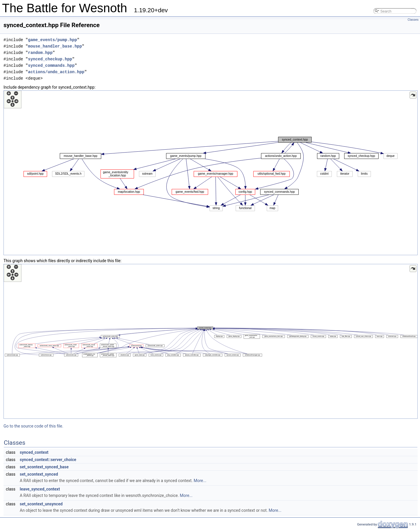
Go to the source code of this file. (33, 426)
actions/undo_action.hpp (56, 72)
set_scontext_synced (39, 474)
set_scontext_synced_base (44, 467)
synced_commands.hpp (51, 65)
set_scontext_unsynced (41, 504)
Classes (413, 20)
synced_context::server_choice (48, 460)
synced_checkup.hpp (50, 59)
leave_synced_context (40, 489)
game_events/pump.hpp (52, 40)
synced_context (34, 452)
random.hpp (40, 53)
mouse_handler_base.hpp (55, 46)
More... (200, 481)
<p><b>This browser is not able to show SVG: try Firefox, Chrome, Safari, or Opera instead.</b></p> (211, 173)
